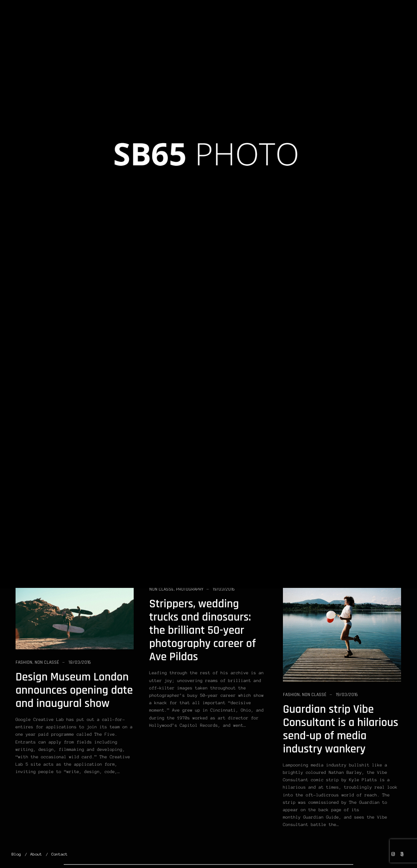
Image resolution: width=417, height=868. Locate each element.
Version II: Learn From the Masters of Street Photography (201, 161)
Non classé (28, 132)
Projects (299, 24)
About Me (338, 24)
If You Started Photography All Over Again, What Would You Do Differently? (338, 444)
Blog (205, 24)
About (36, 854)
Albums (229, 24)
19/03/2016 (90, 132)
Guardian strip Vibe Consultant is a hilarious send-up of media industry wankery (341, 729)
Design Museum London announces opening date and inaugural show (74, 691)
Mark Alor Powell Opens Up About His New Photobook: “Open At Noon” (205, 396)
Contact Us (374, 24)
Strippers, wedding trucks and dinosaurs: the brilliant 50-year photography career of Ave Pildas (202, 631)
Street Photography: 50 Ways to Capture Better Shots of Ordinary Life (339, 303)
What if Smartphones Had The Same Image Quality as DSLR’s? (66, 454)
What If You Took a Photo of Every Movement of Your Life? (72, 161)
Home (183, 24)
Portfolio (266, 24)
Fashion (291, 695)
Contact (59, 854)
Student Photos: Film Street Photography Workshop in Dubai (332, 161)
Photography (56, 132)
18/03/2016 (80, 662)
